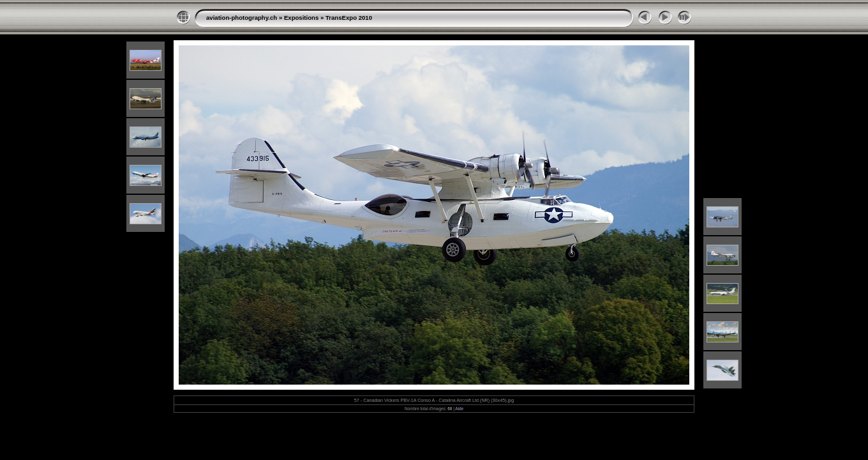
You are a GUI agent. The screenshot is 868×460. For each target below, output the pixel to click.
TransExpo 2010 (349, 18)
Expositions (301, 18)
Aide (459, 409)
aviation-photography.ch (242, 18)
